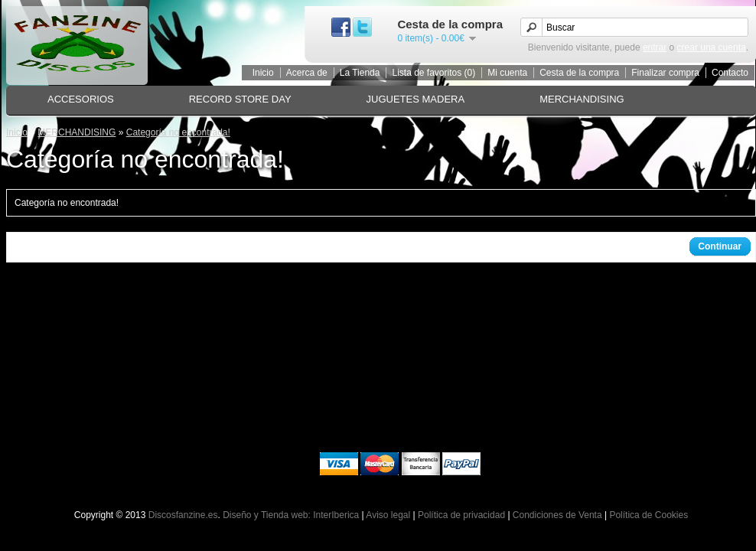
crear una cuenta (712, 47)
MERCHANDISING (582, 99)
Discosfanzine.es (183, 515)
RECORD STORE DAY (240, 99)
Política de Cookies (648, 515)
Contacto (730, 73)
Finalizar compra (665, 73)
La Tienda (360, 73)
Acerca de (307, 73)
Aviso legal (388, 515)
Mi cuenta (507, 73)
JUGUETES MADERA (416, 99)
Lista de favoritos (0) (433, 73)
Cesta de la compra (579, 73)
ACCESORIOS (81, 99)
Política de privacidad (461, 515)
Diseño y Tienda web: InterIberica (291, 515)
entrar (655, 47)
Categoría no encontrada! (178, 132)
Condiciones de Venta (557, 515)
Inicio (263, 73)
